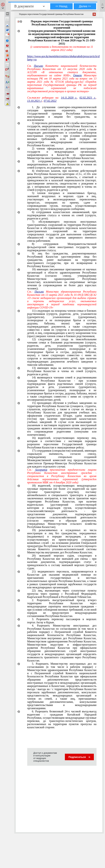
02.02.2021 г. (87, 98)
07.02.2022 (50, 101)
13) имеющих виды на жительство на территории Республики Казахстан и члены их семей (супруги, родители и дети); (62, 371)
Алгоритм (41, 470)
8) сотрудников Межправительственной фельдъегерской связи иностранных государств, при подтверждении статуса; (62, 247)
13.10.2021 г (34, 101)
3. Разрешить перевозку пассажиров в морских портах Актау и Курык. (62, 621)
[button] (3, 6)
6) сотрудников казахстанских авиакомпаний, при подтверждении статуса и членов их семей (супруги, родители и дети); (62, 215)
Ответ (78, 75)
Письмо (39, 66)
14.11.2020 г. (69, 98)
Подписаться (79, 757)
